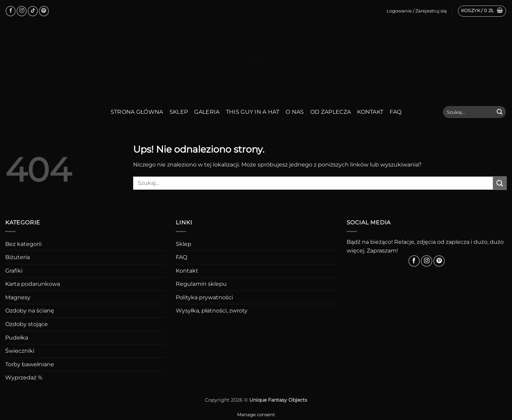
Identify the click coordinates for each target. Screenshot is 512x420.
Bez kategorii (23, 244)
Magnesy (18, 297)
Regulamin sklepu (201, 284)
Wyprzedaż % (24, 378)
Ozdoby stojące (27, 324)
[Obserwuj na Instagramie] (22, 11)
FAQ (396, 112)
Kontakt (370, 112)
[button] (482, 11)
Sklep (179, 112)
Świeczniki (20, 351)
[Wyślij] (500, 112)
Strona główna (137, 112)
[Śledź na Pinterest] (44, 11)
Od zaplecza (331, 112)
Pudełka (17, 338)
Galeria (207, 112)
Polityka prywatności (204, 297)
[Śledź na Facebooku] (11, 11)
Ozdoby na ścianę (30, 311)
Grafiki (14, 271)
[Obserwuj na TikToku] (33, 11)
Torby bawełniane (30, 364)
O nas (295, 112)
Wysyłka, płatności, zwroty (212, 311)
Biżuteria (18, 257)
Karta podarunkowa (33, 284)
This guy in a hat (253, 112)
